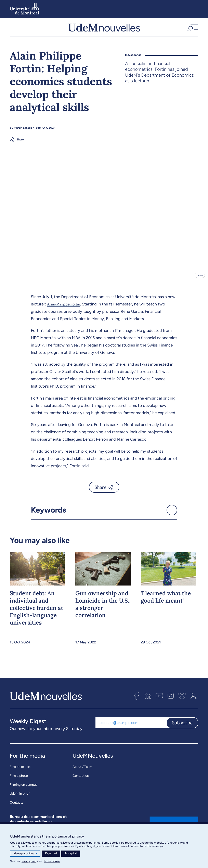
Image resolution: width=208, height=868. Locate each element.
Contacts (16, 805)
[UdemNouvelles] (104, 29)
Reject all (51, 853)
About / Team (82, 770)
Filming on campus (23, 787)
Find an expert (20, 770)
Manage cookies (25, 854)
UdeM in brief (20, 796)
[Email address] (131, 726)
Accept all (71, 853)
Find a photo (19, 778)
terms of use (52, 861)
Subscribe (182, 726)
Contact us (81, 778)
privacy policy (29, 861)
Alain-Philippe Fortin (66, 307)
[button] (192, 29)
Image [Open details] (200, 278)
